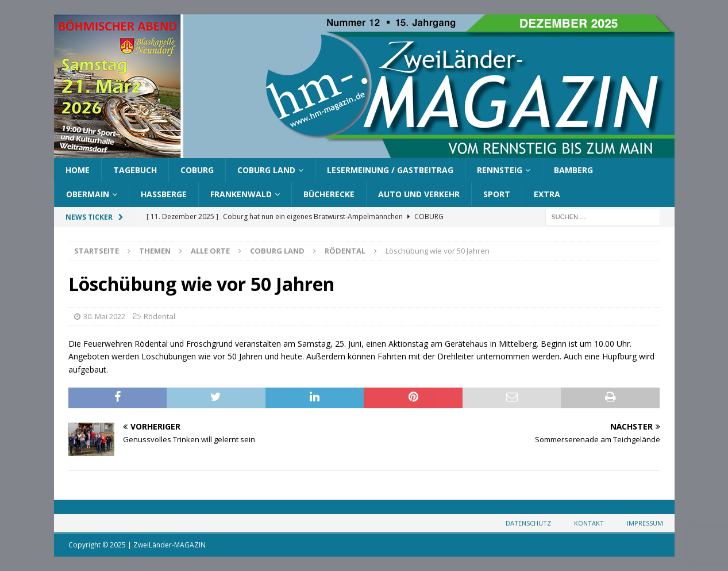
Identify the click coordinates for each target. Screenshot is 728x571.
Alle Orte (210, 251)
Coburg (197, 170)
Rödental (159, 316)
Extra (547, 194)
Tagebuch (135, 170)
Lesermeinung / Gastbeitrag (390, 170)
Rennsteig (500, 170)
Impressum (645, 523)
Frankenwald (241, 194)
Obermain (88, 194)
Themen (155, 251)
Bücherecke (329, 194)
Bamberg (573, 170)
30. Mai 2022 (104, 316)
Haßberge (164, 194)
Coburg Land (266, 170)
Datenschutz (528, 523)
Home (78, 170)
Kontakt (589, 523)
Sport (497, 194)
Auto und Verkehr (419, 194)
